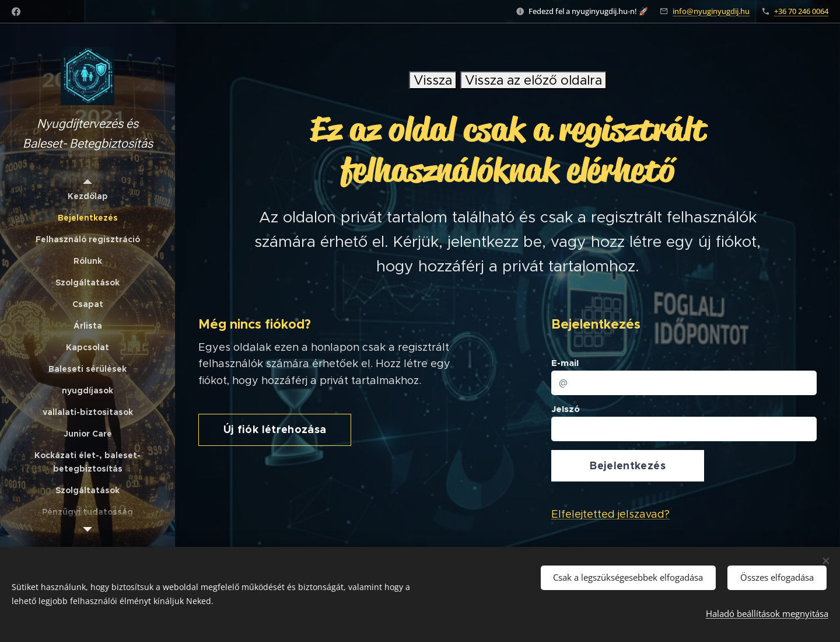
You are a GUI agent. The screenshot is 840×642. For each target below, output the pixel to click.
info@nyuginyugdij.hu (711, 11)
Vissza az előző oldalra (533, 80)
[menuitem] (87, 196)
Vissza (433, 80)
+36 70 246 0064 (801, 11)
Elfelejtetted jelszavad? (610, 515)
